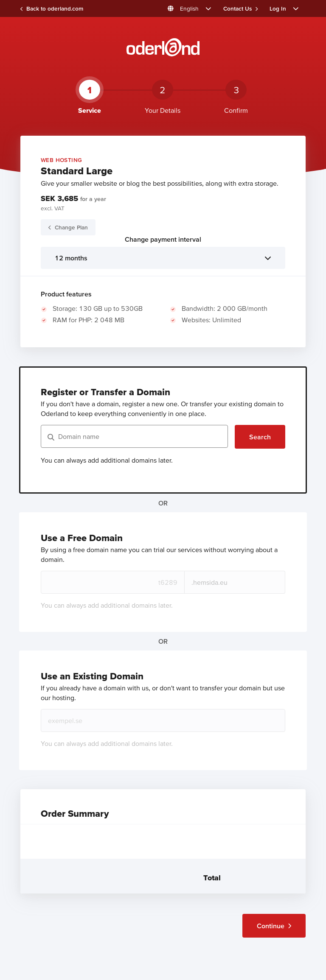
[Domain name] (134, 436)
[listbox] (163, 258)
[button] (190, 8)
